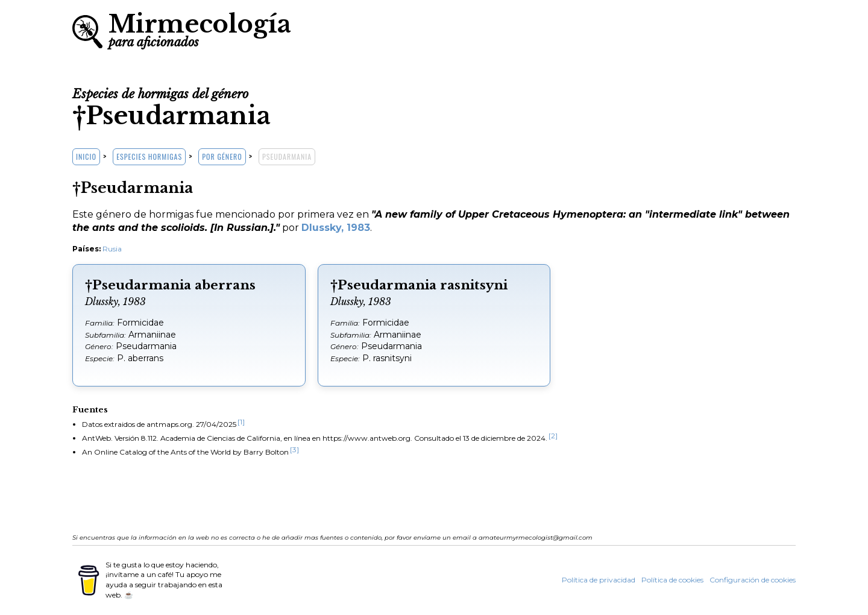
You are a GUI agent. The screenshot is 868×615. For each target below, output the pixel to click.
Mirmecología (200, 29)
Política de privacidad (599, 580)
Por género (222, 156)
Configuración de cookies (753, 580)
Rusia (112, 249)
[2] (553, 436)
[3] (294, 449)
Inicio (86, 156)
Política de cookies (672, 580)
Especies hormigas (149, 156)
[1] (241, 422)
